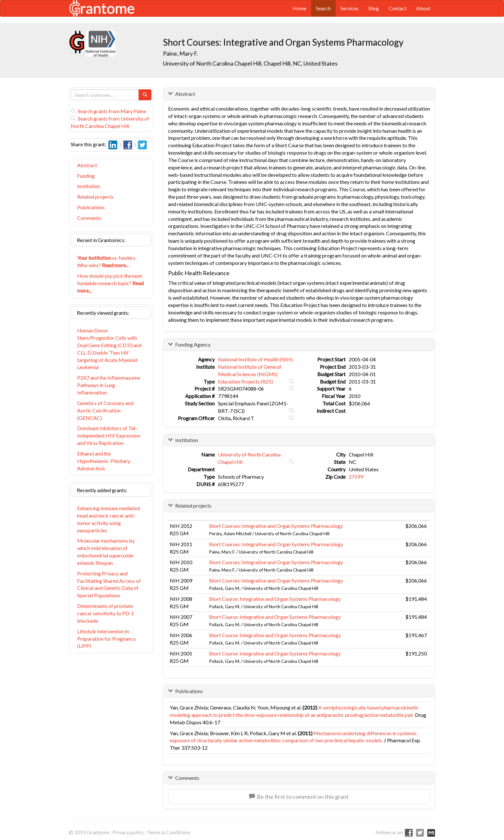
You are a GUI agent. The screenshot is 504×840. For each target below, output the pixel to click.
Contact (398, 8)
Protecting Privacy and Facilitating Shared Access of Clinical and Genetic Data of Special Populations (109, 584)
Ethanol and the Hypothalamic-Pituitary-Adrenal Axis (104, 461)
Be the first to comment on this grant (299, 797)
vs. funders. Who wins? (107, 261)
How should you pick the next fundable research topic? (110, 283)
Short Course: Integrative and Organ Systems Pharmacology (275, 599)
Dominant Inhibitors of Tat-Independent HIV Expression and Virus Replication (109, 435)
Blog (374, 8)
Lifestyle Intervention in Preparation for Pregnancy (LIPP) (106, 639)
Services (350, 8)
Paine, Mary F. (180, 53)
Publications (91, 207)
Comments (89, 218)
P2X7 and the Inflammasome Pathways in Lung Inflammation (109, 385)
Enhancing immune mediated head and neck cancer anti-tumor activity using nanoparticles (108, 519)
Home (299, 8)
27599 (356, 477)
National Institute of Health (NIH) (255, 359)
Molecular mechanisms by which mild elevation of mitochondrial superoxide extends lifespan (106, 552)
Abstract (87, 165)
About (423, 8)
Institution (89, 186)
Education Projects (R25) (245, 381)
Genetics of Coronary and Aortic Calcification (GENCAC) (105, 410)
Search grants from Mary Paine (108, 111)
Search (323, 8)
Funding (86, 176)
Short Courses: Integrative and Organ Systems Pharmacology (276, 526)
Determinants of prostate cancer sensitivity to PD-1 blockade (106, 613)
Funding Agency (193, 344)
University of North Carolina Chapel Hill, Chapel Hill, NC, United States (250, 63)
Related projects (95, 197)
